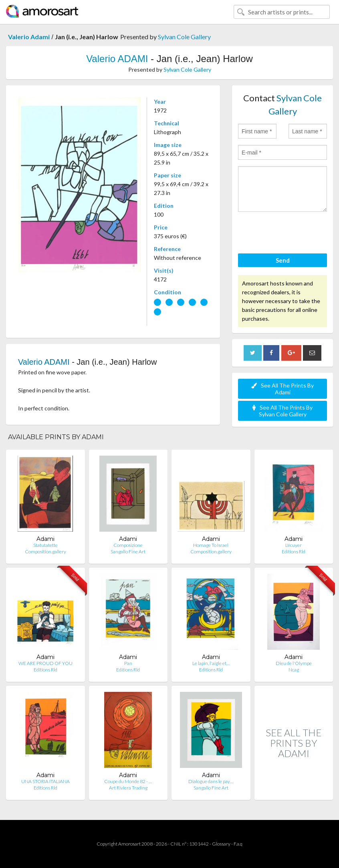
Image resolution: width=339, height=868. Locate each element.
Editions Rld (294, 552)
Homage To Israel (211, 545)
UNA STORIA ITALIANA (45, 781)
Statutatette (45, 545)
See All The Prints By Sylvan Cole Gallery (282, 411)
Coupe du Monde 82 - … (128, 781)
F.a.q (238, 844)
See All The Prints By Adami (282, 389)
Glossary (221, 844)
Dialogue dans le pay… (211, 781)
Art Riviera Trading (128, 788)
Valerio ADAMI (117, 59)
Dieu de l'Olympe (294, 663)
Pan (128, 663)
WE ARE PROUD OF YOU (45, 663)
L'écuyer (294, 545)
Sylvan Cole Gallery (184, 37)
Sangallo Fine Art (128, 552)
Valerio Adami (29, 37)
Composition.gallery (45, 552)
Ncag (294, 670)
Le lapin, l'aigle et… (211, 663)
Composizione (128, 545)
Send (283, 260)
